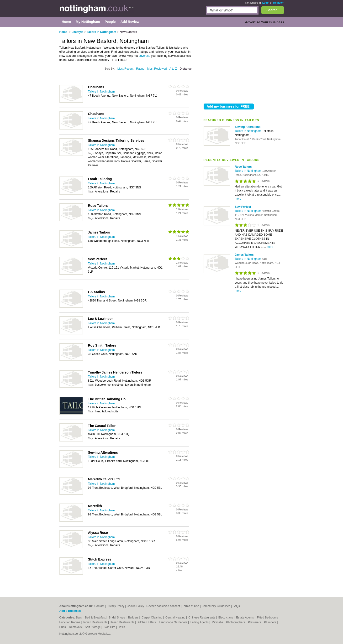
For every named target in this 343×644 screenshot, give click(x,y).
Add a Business (70, 611)
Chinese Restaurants (202, 618)
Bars (79, 618)
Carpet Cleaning (152, 618)
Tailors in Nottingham (249, 131)
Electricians (226, 618)
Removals (76, 627)
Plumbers (270, 622)
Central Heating (176, 618)
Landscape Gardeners (174, 622)
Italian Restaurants (123, 622)
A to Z (173, 69)
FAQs (236, 606)
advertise (145, 56)
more (238, 199)
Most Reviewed (157, 69)
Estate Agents (245, 618)
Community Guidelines (216, 606)
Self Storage (93, 627)
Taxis (122, 627)
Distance (185, 69)
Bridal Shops (117, 618)
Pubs (63, 627)
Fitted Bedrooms (268, 618)
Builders (134, 618)
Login (266, 3)
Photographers (236, 622)
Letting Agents (200, 622)
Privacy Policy (115, 606)
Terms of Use (191, 606)
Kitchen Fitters (147, 622)
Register (278, 3)
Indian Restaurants (96, 622)
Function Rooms (70, 622)
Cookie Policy (135, 606)
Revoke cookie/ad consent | (164, 606)
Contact (99, 606)
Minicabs (218, 622)
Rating (140, 69)
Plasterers (255, 622)
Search (272, 10)
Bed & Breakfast (96, 618)
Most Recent (125, 69)
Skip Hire (110, 627)
